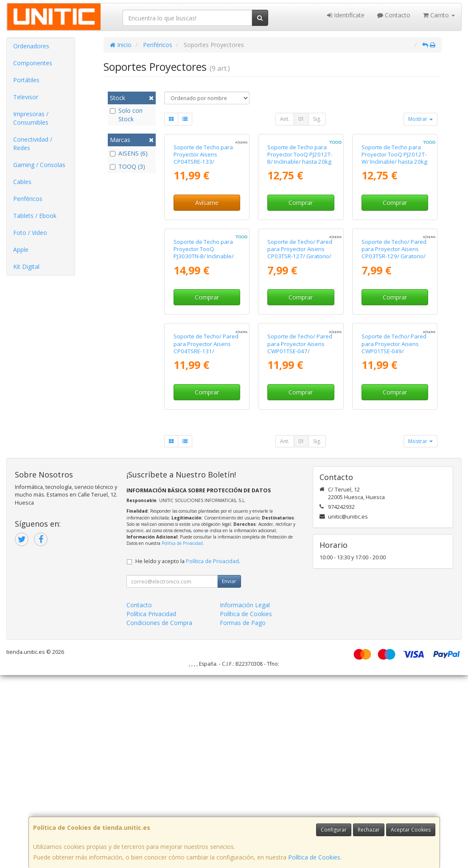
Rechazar (369, 830)
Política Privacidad (151, 807)
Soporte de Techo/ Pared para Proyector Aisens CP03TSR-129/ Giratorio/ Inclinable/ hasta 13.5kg (394, 381)
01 (301, 119)
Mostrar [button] (420, 119)
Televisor (26, 97)
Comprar (301, 267)
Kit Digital (26, 267)
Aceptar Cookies (411, 830)
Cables (22, 182)
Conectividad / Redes (33, 144)
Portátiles (26, 80)
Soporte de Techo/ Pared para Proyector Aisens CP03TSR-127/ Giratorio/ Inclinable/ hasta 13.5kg (300, 381)
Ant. (285, 119)
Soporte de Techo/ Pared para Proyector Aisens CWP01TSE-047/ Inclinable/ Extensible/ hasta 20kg (300, 544)
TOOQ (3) (128, 166)
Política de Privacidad (182, 736)
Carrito (439, 15)
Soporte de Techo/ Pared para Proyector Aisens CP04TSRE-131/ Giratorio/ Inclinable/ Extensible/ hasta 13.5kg (206, 544)
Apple (21, 250)
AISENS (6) (129, 153)
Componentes (33, 63)
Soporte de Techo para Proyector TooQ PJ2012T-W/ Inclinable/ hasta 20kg (394, 219)
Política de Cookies (314, 857)
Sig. (317, 119)
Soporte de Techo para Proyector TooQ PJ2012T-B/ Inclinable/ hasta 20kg (300, 219)
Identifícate (346, 15)
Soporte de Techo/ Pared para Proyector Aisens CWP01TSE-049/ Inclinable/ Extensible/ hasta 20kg (394, 544)
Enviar (229, 774)
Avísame (207, 267)
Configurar (334, 830)
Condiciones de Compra (159, 816)
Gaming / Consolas (39, 165)
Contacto (394, 15)
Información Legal (245, 798)
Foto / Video (30, 233)
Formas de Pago (243, 816)
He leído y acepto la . (188, 754)
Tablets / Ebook (35, 216)
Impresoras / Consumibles (31, 118)
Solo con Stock (126, 115)
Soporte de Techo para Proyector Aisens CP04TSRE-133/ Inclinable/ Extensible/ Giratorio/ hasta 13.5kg (204, 226)
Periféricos (28, 199)
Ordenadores (31, 46)
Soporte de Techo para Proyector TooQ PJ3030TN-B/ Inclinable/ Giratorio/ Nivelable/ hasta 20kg (204, 385)
